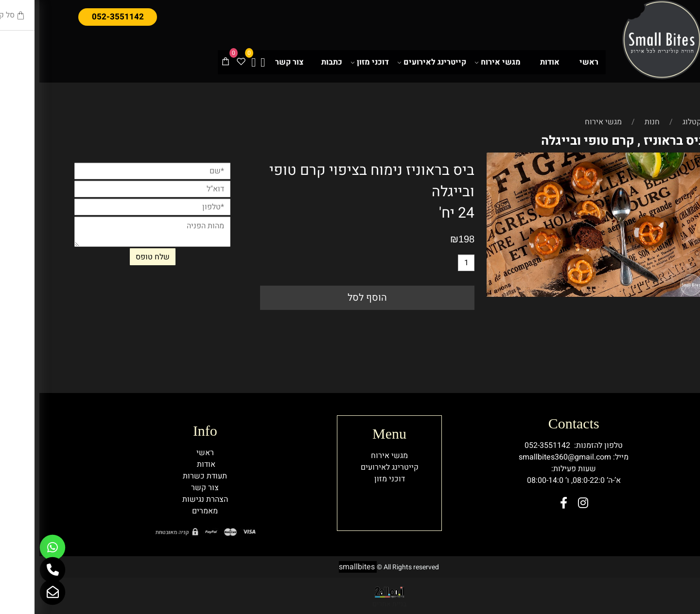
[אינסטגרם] (223, 62)
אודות (510, 62)
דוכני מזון (330, 62)
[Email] (13, 592)
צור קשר (250, 62)
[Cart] (186, 62)
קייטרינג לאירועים (392, 62)
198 (427, 239)
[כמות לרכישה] (427, 263)
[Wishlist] (202, 62)
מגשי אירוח (458, 62)
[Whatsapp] (13, 547)
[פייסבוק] (214, 62)
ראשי (550, 62)
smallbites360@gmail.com (525, 457)
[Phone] (13, 570)
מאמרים (166, 511)
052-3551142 (508, 445)
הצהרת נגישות (166, 499)
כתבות (292, 62)
